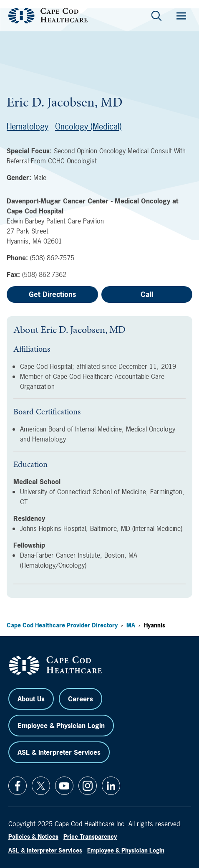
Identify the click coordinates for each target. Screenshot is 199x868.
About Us (31, 699)
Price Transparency (90, 836)
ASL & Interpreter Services (59, 752)
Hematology (28, 126)
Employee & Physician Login (61, 726)
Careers (81, 699)
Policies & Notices (33, 836)
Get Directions (52, 294)
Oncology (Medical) (88, 126)
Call (147, 294)
